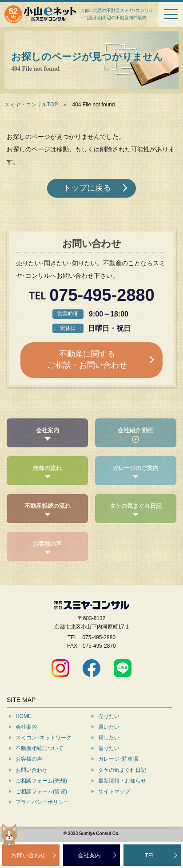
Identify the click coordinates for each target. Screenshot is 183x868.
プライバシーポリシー (42, 802)
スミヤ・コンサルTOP (31, 105)
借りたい (109, 748)
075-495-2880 (102, 295)
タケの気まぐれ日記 (122, 770)
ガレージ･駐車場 (118, 759)
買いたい (109, 727)
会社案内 (26, 727)
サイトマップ (114, 791)
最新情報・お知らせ (122, 781)
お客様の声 (29, 759)
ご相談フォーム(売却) (41, 781)
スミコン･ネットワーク (44, 738)
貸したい (109, 738)
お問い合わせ (32, 770)
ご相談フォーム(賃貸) (41, 791)
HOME (24, 716)
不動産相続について (40, 748)
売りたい (109, 716)
